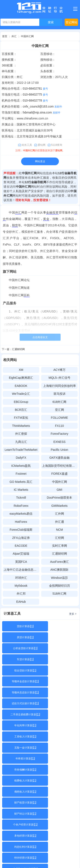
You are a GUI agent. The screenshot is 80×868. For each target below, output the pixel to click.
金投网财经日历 (60, 586)
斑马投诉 (60, 394)
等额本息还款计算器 (21, 659)
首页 (5, 36)
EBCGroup (21, 402)
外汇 (14, 36)
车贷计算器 (59, 637)
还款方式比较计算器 (59, 659)
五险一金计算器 (59, 681)
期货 (15, 225)
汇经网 (60, 538)
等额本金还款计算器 (59, 648)
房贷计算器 (59, 626)
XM (21, 370)
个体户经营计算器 (21, 725)
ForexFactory (59, 434)
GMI (59, 490)
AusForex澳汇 (60, 562)
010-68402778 (32, 100)
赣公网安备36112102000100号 (46, 856)
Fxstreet (21, 474)
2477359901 (60, 831)
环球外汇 (21, 578)
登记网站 (71, 22)
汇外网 (60, 514)
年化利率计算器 (59, 671)
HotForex (21, 522)
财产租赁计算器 (21, 715)
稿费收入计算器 (21, 703)
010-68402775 (32, 94)
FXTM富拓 (21, 418)
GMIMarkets (60, 506)
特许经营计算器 (59, 737)
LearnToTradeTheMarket (21, 450)
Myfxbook (21, 586)
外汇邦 (21, 594)
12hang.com (32, 778)
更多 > (73, 614)
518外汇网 (59, 594)
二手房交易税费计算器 (21, 671)
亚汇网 (60, 410)
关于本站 (39, 764)
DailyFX (21, 458)
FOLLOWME (60, 418)
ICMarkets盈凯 (21, 466)
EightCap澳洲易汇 (21, 378)
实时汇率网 (60, 546)
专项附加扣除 (59, 748)
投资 (56, 212)
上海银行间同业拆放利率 (60, 386)
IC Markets (21, 490)
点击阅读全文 (40, 337)
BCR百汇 (21, 410)
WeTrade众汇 (21, 394)
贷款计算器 (21, 626)
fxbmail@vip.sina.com (37, 112)
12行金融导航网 (36, 182)
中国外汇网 (27, 36)
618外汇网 (59, 402)
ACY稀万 (59, 370)
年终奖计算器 (21, 693)
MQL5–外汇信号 (60, 378)
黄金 (46, 219)
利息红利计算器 (21, 737)
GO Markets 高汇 (21, 482)
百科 (27, 295)
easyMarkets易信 (21, 514)
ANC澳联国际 (60, 570)
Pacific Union (60, 450)
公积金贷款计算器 (21, 637)
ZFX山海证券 (21, 538)
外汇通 (60, 522)
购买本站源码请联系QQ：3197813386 (40, 771)
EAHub (21, 602)
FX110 (59, 426)
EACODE (21, 546)
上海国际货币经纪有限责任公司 (60, 466)
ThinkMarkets (21, 426)
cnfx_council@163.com (38, 106)
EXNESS (59, 442)
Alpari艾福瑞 (21, 554)
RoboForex (21, 506)
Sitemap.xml (40, 861)
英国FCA (21, 562)
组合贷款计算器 (21, 648)
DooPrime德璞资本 (60, 498)
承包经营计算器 (59, 725)
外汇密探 (21, 434)
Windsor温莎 (59, 578)
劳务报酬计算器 (59, 693)
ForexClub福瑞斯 (21, 530)
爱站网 (59, 150)
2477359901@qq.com (26, 831)
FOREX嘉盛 (60, 474)
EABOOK (21, 386)
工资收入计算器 (21, 681)
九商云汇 (21, 442)
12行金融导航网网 (46, 843)
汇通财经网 (18, 349)
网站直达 (40, 161)
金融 (49, 212)
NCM (60, 530)
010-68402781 (32, 88)
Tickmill (21, 498)
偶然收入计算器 (59, 703)
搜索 (51, 22)
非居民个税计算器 (21, 748)
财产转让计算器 (59, 715)
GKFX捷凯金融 (60, 458)
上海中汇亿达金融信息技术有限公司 (21, 570)
